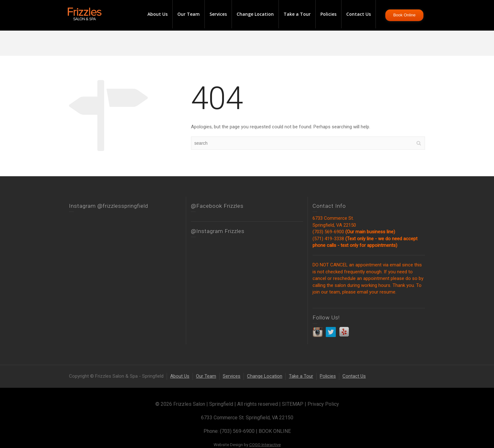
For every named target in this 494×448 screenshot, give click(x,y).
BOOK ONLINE (275, 431)
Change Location (255, 14)
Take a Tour (297, 14)
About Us (158, 14)
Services (218, 14)
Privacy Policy (323, 404)
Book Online (404, 15)
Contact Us (359, 14)
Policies (328, 14)
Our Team (189, 14)
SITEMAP (293, 404)
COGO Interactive (265, 445)
